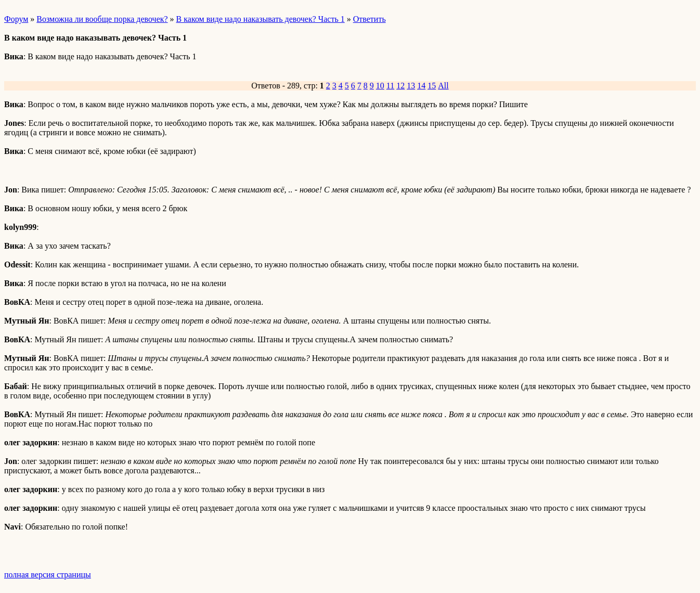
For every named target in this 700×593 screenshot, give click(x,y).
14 (421, 86)
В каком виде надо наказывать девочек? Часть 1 (261, 19)
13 (411, 86)
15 (432, 86)
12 (400, 86)
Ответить (370, 19)
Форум (16, 19)
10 (380, 86)
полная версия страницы (48, 575)
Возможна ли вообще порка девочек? (102, 19)
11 (390, 86)
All (443, 86)
